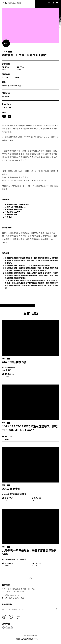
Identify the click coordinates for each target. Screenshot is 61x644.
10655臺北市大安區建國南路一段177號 (18, 589)
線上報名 (6, 97)
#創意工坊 (7, 108)
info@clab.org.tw (11, 595)
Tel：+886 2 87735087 (13, 592)
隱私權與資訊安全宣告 (31, 636)
